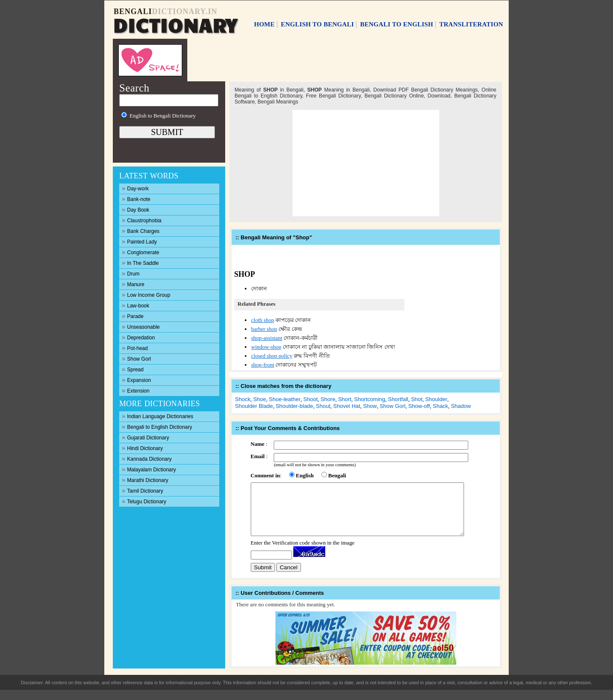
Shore (328, 399)
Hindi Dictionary (142, 448)
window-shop (266, 347)
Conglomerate (140, 252)
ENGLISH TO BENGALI (318, 24)
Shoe (260, 399)
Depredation (138, 337)
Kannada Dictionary (147, 458)
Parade (133, 316)
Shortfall (398, 399)
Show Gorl (136, 358)
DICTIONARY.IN (185, 11)
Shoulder (436, 399)
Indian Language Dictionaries (158, 416)
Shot (417, 399)
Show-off (419, 406)
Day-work (135, 188)
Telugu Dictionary (144, 501)
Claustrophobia (142, 220)
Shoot (310, 399)
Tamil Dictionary (142, 490)
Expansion (136, 380)
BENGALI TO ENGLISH (397, 24)
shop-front (263, 365)
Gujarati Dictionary (145, 437)
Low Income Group (146, 294)
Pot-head (135, 348)
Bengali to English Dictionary (157, 426)
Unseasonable (141, 326)
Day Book (136, 209)
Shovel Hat (347, 406)
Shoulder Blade (254, 406)
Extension (136, 390)
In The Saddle (140, 262)
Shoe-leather (285, 399)
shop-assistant (267, 338)
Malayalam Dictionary (149, 469)
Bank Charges (141, 231)
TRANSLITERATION (471, 24)
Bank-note (136, 199)
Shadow (461, 406)
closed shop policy (272, 356)
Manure (133, 284)
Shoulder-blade (294, 406)
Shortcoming (370, 399)
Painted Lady (139, 241)
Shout (323, 406)
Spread (133, 369)
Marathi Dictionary (145, 480)
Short (345, 399)
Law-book (136, 305)
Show (370, 406)
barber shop (264, 329)
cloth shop (263, 320)
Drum (131, 273)
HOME (265, 24)
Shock (243, 399)
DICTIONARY (175, 24)
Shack (440, 406)
